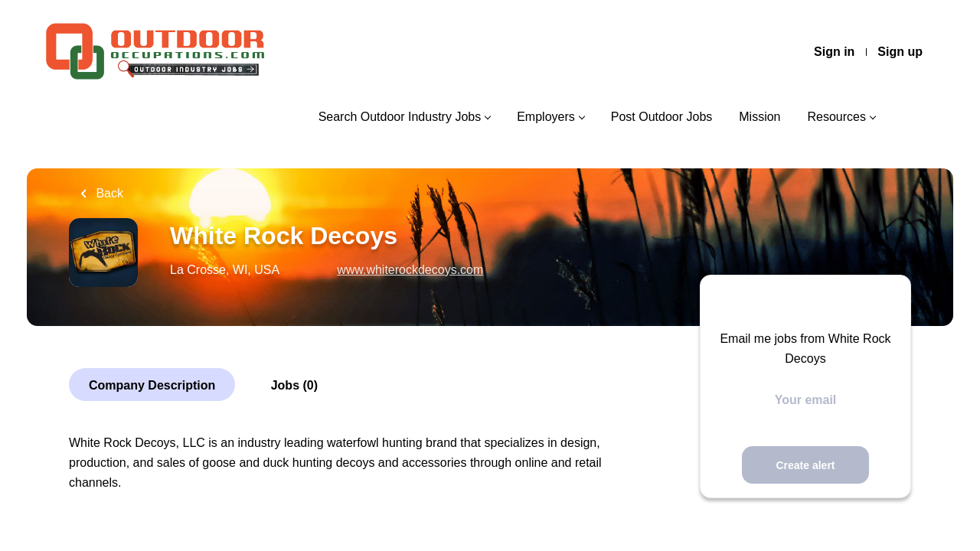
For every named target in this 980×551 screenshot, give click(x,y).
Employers (546, 117)
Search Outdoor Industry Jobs (400, 117)
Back (108, 193)
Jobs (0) (294, 385)
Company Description (152, 385)
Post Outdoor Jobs (662, 117)
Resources (837, 117)
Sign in (834, 52)
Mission (759, 117)
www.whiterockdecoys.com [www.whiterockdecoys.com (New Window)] (410, 270)
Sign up (900, 52)
